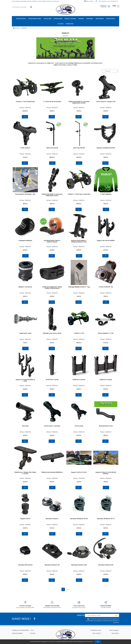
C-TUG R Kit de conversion (52, 102)
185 (79, 204)
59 (52, 111)
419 (79, 157)
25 (52, 482)
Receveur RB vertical (25, 565)
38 (106, 435)
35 (79, 528)
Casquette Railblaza (25, 241)
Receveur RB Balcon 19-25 (79, 519)
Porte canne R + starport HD (106, 102)
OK (98, 642)
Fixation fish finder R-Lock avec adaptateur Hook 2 (52, 195)
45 (79, 111)
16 (25, 574)
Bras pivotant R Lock (106, 426)
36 (79, 435)
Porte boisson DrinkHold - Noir (25, 194)
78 (106, 482)
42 (52, 296)
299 (52, 157)
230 (25, 111)
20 (25, 250)
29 (106, 204)
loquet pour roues (25, 333)
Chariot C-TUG (79, 333)
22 (25, 528)
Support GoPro (25, 519)
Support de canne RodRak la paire (25, 380)
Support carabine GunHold (106, 148)
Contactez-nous (96, 630)
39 (25, 389)
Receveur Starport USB (79, 565)
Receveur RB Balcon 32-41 (106, 519)
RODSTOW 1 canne (52, 380)
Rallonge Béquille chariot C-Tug (79, 287)
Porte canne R (25, 148)
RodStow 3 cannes (106, 380)
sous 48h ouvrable (106, 605)
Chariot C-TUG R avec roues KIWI (79, 194)
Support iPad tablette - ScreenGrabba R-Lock (79, 241)
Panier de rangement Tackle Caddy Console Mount (52, 288)
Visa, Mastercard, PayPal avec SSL (52, 605)
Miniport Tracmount (25, 287)
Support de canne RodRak (106, 241)
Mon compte (89, 1)
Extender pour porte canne (52, 333)
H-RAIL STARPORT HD (106, 287)
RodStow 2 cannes (79, 380)
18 (25, 296)
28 (106, 157)
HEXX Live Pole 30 (52, 148)
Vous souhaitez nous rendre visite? (25, 605)
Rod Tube (25, 426)
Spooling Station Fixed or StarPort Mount (52, 241)
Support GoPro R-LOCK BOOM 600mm (106, 473)
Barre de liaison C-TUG (106, 333)
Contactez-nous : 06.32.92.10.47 (109, 1)
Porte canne (79, 426)
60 (106, 389)
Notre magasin (114, 630)
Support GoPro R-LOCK (79, 472)
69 (79, 250)
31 (106, 296)
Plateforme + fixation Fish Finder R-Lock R (25, 473)
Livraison (33, 633)
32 (25, 157)
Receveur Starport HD (52, 565)
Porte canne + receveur (52, 426)
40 (106, 111)
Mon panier (115, 633)
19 (52, 343)
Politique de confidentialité (21, 630)
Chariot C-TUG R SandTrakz (25, 102)
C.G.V (32, 630)
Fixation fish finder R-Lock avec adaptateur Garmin (79, 102)
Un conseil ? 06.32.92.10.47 (79, 605)
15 (52, 528)
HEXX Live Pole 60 (79, 148)
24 (106, 250)
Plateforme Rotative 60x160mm (52, 472)
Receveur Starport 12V (106, 565)
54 (106, 343)
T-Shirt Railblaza (106, 194)
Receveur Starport (52, 519)
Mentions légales (18, 633)
